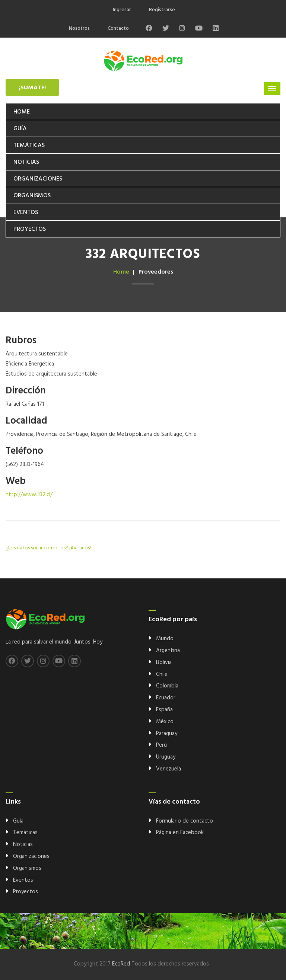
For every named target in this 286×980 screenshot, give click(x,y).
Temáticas (29, 146)
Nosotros (79, 28)
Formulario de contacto (185, 821)
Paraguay (167, 734)
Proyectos (30, 229)
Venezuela (169, 769)
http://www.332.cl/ (29, 495)
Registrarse (162, 10)
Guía (20, 129)
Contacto (118, 28)
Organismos (32, 196)
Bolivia (164, 663)
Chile (162, 674)
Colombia (167, 686)
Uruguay (166, 757)
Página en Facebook (180, 833)
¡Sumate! (32, 88)
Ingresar (122, 10)
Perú (161, 745)
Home (22, 112)
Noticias (26, 162)
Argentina (168, 651)
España (164, 710)
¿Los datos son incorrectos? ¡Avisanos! (48, 548)
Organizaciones (38, 179)
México (165, 722)
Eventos (26, 213)
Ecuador (166, 698)
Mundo (165, 639)
